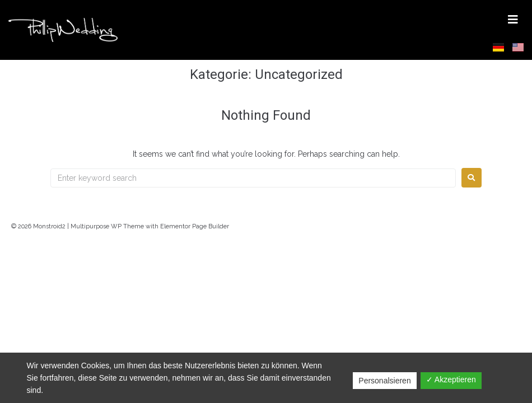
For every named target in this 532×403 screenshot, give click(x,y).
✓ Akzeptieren (451, 379)
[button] (513, 20)
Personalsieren (384, 381)
